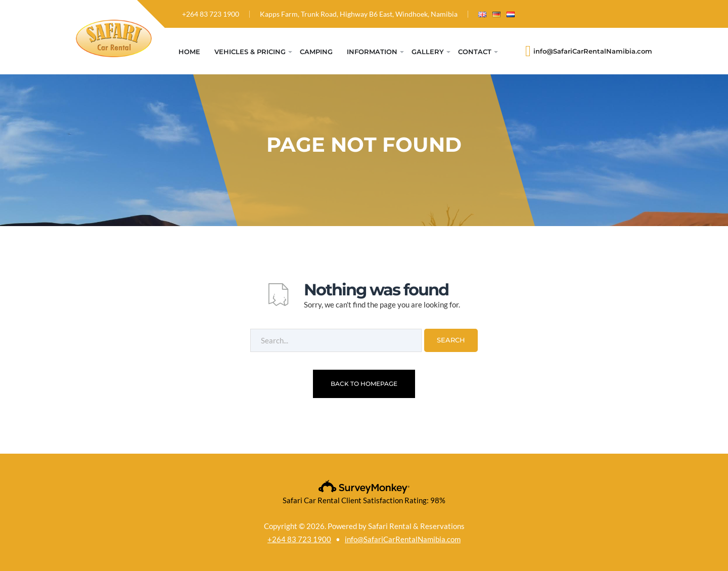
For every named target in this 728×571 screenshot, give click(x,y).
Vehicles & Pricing (250, 52)
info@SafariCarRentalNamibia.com (593, 51)
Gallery (428, 52)
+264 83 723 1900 (211, 14)
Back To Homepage (364, 384)
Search (451, 340)
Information (372, 52)
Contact (475, 52)
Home (189, 52)
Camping (316, 52)
